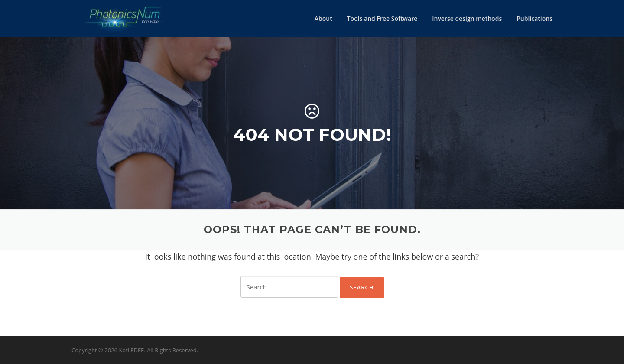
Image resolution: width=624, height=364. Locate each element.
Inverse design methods (467, 18)
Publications (535, 18)
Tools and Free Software (382, 18)
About (323, 18)
